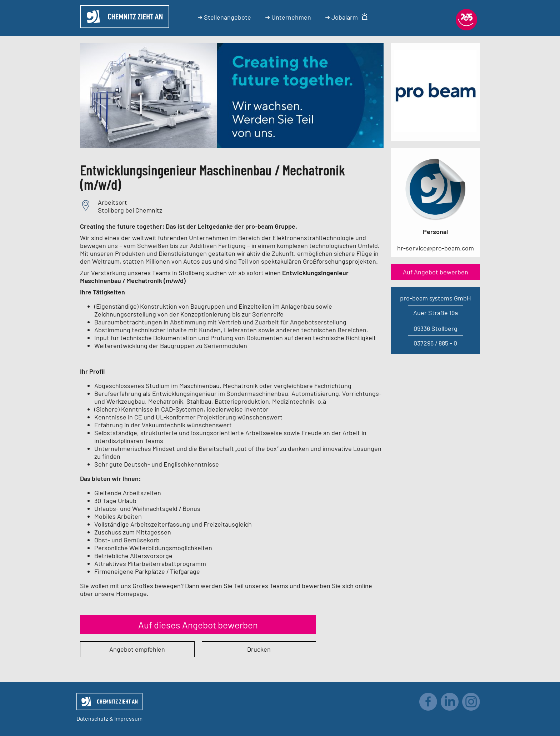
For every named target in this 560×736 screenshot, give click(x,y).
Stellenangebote (224, 17)
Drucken (259, 649)
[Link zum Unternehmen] (435, 130)
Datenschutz (92, 718)
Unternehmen (288, 17)
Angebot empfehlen (137, 649)
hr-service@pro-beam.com (436, 248)
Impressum (128, 718)
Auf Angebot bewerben (436, 272)
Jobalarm (347, 17)
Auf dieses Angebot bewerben (198, 625)
